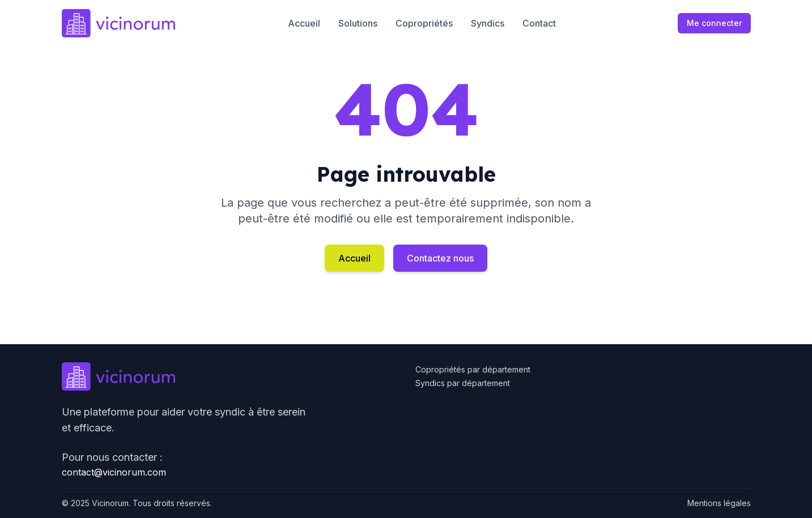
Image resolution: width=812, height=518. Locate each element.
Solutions (358, 23)
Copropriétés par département (473, 369)
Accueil (304, 23)
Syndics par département (463, 383)
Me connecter (714, 23)
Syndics (488, 23)
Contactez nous (440, 258)
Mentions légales (719, 503)
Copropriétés (424, 23)
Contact (539, 23)
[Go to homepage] (118, 23)
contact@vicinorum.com (114, 472)
